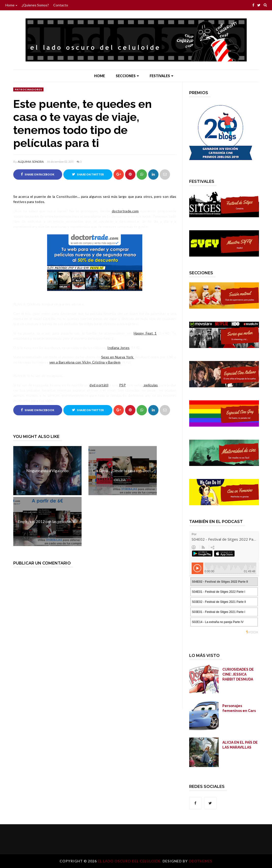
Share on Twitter (88, 174)
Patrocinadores (28, 89)
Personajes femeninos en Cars (239, 708)
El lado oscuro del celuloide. (130, 861)
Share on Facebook (38, 174)
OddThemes (200, 861)
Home (11, 5)
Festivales (161, 76)
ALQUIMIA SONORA (31, 162)
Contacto (61, 5)
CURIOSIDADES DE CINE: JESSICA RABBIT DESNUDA (238, 674)
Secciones (127, 76)
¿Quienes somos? (35, 5)
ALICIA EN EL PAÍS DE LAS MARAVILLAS (240, 745)
